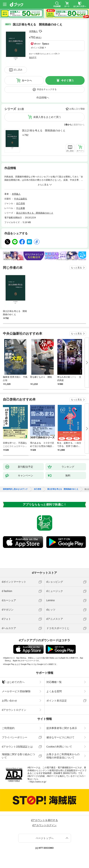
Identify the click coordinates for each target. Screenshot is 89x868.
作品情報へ (43, 98)
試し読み (18, 70)
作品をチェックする (47, 89)
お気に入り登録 (77, 109)
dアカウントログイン (14, 710)
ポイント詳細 (37, 48)
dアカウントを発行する (45, 820)
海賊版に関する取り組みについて (18, 756)
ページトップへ (45, 838)
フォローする (40, 31)
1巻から (68, 125)
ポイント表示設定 (57, 701)
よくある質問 (54, 691)
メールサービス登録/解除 (16, 691)
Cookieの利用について (59, 747)
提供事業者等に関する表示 (62, 728)
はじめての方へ (13, 682)
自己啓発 (21, 203)
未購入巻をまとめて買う (47, 117)
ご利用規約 (8, 728)
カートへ (27, 80)
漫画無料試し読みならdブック (15, 489)
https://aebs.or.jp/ (38, 782)
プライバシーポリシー (15, 737)
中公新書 (21, 208)
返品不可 (33, 57)
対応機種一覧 (54, 682)
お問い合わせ (9, 701)
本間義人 (33, 31)
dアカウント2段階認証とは (17, 747)
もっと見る (76, 268)
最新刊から (79, 125)
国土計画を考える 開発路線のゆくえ (44, 130)
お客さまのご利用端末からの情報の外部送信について (63, 756)
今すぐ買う (68, 80)
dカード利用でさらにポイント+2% (43, 54)
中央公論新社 (21, 199)
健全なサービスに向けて (60, 737)
